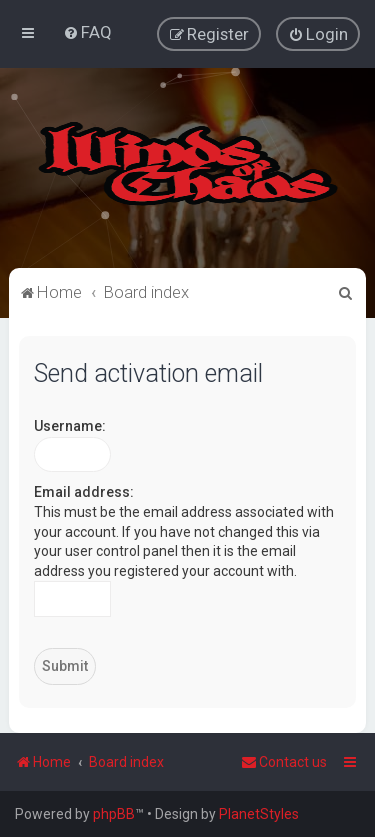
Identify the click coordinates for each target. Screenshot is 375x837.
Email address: (84, 492)
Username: (70, 426)
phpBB (114, 814)
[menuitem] (87, 32)
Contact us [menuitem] (284, 762)
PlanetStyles (259, 814)
